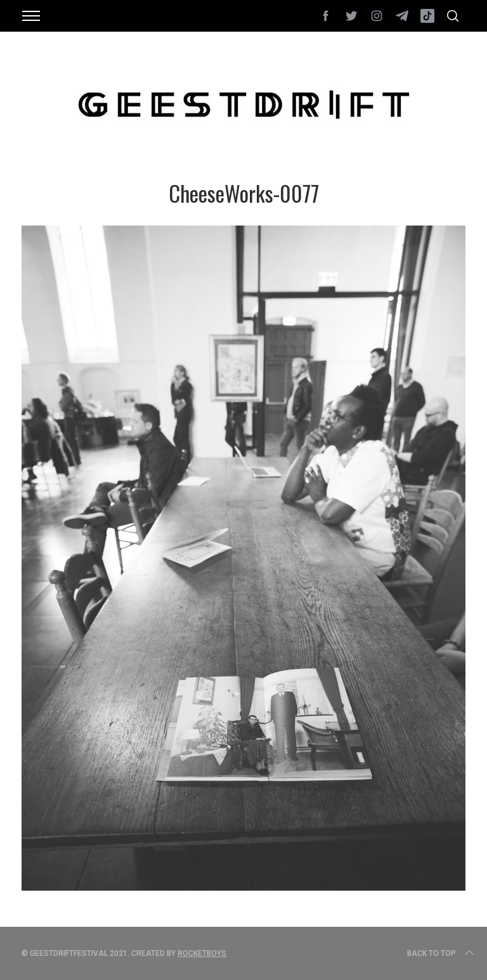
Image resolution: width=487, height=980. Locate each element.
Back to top (442, 953)
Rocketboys (202, 953)
